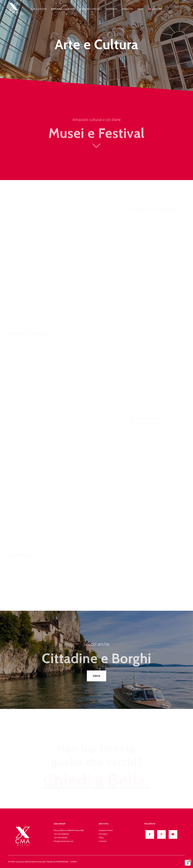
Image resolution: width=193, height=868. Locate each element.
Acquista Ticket (106, 830)
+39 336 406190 (61, 838)
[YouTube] (173, 834)
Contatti (103, 841)
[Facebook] (150, 834)
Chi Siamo (103, 834)
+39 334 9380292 (61, 834)
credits (73, 862)
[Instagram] (161, 834)
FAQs (101, 838)
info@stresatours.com (63, 841)
